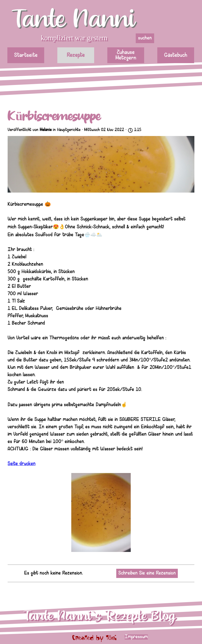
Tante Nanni (73, 19)
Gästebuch (176, 55)
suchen (145, 38)
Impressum (136, 637)
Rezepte (76, 55)
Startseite (26, 55)
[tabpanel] (157, 637)
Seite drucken (22, 464)
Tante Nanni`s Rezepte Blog (99, 616)
